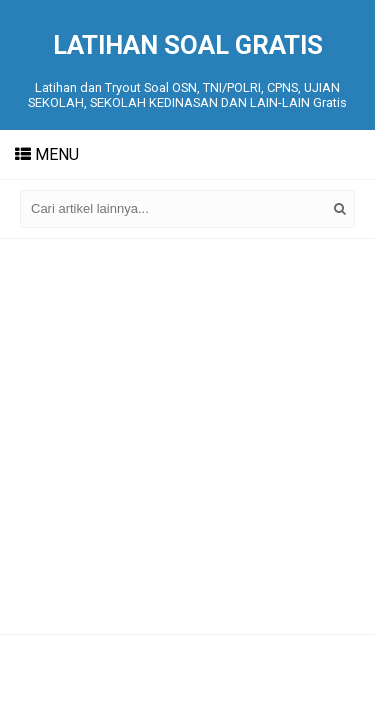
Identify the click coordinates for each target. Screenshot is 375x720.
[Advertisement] (187, 436)
